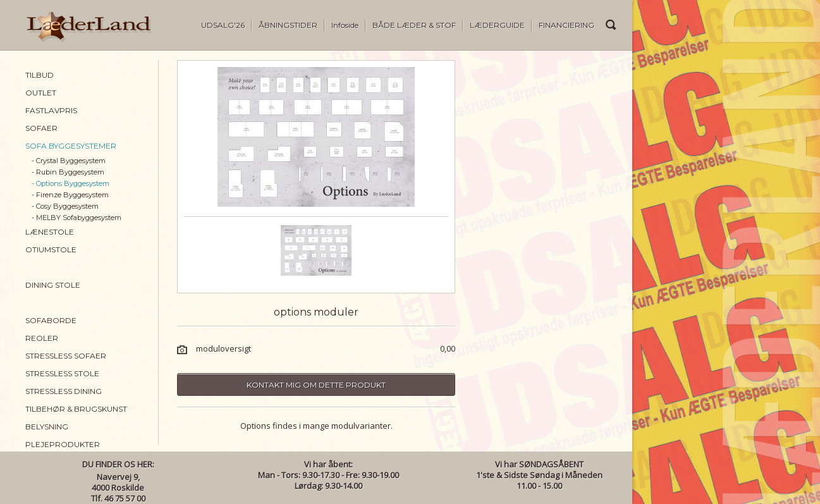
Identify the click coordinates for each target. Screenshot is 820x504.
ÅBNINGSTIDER (288, 25)
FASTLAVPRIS (51, 110)
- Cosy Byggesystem (65, 206)
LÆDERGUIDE (497, 25)
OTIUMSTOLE (51, 249)
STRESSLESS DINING (64, 391)
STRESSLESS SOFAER (66, 356)
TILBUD (40, 75)
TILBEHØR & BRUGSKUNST (76, 409)
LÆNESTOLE (50, 232)
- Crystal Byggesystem (69, 161)
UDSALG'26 (223, 25)
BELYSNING (47, 427)
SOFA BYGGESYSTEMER (71, 146)
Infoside (345, 25)
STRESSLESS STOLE (62, 373)
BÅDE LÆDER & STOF (414, 25)
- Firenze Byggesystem (70, 195)
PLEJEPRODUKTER (63, 444)
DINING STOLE (53, 285)
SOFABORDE (51, 320)
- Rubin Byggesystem (68, 172)
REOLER (42, 338)
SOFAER (41, 128)
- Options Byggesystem (70, 183)
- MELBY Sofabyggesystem (76, 218)
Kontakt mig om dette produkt (316, 385)
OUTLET (41, 93)
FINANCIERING (566, 25)
